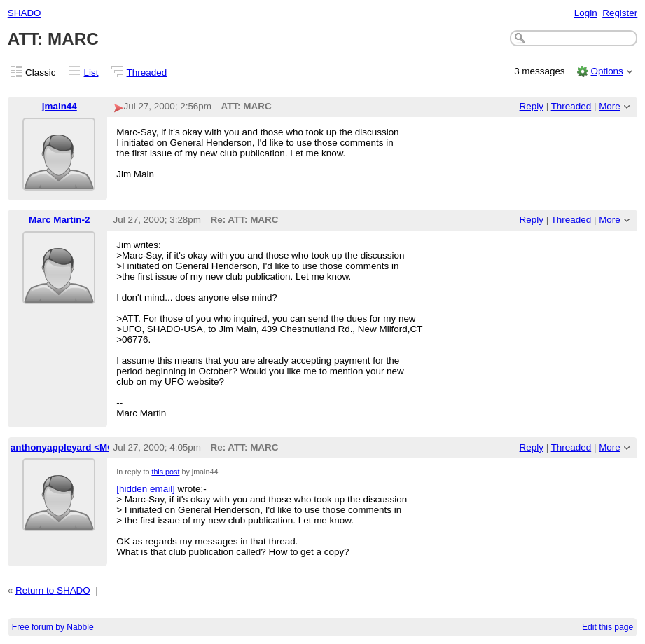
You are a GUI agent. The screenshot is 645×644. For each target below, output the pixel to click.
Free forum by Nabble (53, 627)
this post (165, 472)
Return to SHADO (53, 590)
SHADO (25, 13)
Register (620, 13)
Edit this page (608, 627)
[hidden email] (146, 489)
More (610, 106)
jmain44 (60, 106)
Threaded (147, 73)
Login (586, 13)
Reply (532, 106)
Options (606, 71)
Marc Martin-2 (59, 220)
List (91, 73)
